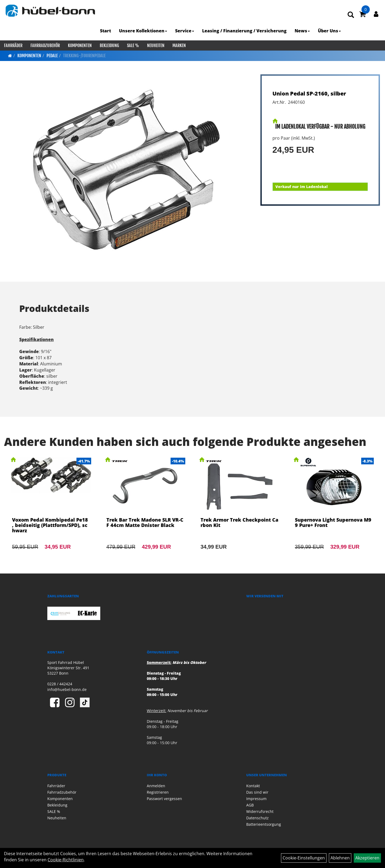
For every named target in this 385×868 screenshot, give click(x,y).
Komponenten (80, 45)
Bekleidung (109, 45)
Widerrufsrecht (260, 811)
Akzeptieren (367, 858)
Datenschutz (257, 818)
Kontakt (253, 786)
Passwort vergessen (164, 799)
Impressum (256, 799)
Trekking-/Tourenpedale (84, 56)
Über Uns (329, 31)
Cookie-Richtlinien (66, 860)
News (302, 31)
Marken (179, 45)
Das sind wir (257, 792)
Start (105, 31)
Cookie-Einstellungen (304, 858)
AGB (250, 805)
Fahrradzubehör (45, 45)
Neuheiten (156, 45)
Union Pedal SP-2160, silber (309, 93)
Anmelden (156, 786)
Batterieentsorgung (264, 824)
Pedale (52, 56)
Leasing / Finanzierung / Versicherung (244, 31)
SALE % (133, 45)
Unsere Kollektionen (143, 31)
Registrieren (158, 792)
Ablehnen (340, 858)
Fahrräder (13, 45)
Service (185, 31)
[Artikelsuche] (351, 15)
